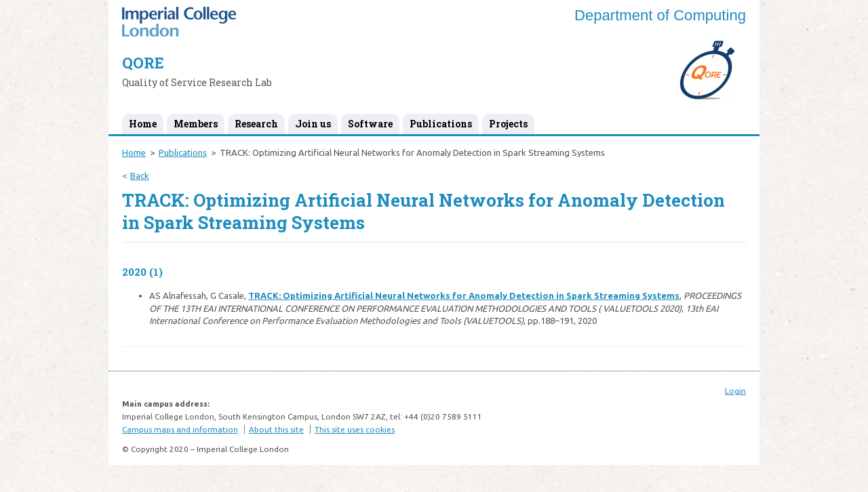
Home (143, 124)
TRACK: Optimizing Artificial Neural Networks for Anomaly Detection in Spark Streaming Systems (464, 295)
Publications (441, 124)
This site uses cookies (355, 429)
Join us (313, 124)
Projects (508, 124)
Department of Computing (660, 15)
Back (140, 176)
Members (196, 124)
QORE (143, 63)
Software (370, 124)
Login (735, 391)
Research (256, 124)
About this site (276, 429)
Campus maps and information (180, 429)
